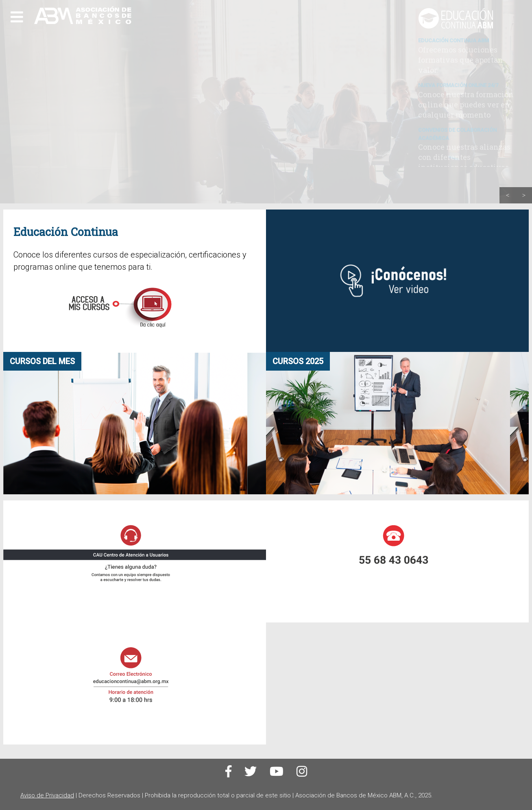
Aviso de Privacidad (47, 795)
